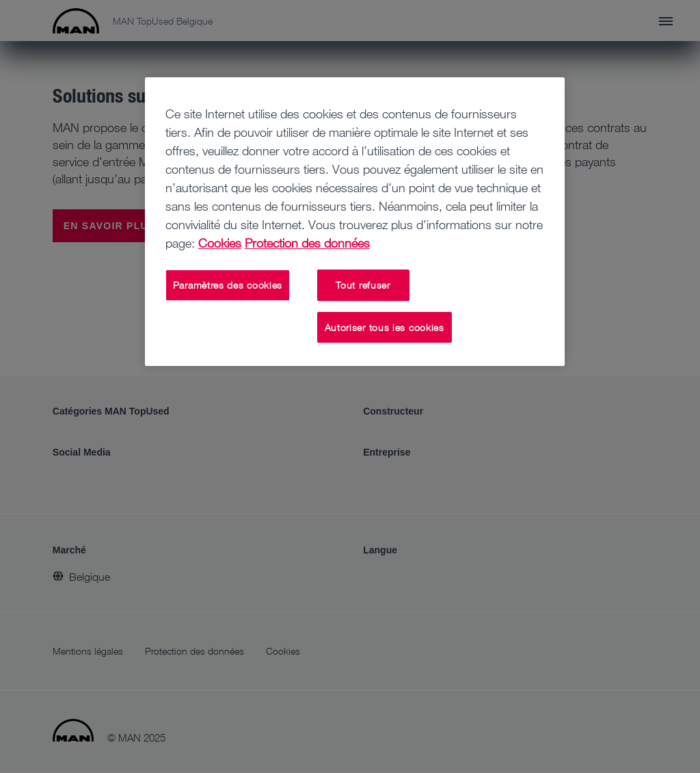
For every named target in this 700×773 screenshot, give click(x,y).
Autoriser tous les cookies (385, 327)
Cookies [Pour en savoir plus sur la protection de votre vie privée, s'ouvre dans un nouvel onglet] (220, 243)
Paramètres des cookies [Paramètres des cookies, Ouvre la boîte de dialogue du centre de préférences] (228, 285)
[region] (355, 222)
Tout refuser (363, 285)
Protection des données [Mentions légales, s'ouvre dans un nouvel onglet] (307, 243)
